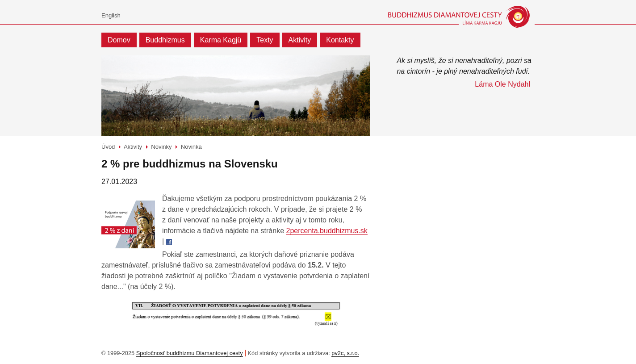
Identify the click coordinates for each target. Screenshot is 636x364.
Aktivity (300, 40)
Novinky (161, 147)
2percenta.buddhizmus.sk (326, 231)
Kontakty (340, 40)
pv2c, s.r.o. (345, 353)
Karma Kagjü (221, 40)
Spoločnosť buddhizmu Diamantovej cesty (190, 353)
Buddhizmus (165, 40)
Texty (265, 40)
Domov (119, 40)
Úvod (108, 147)
